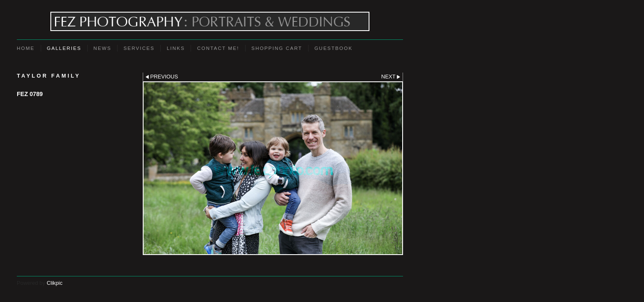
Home (26, 48)
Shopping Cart (277, 48)
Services (139, 48)
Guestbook (334, 48)
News (103, 48)
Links (176, 48)
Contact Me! (218, 48)
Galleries (64, 48)
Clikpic (55, 283)
